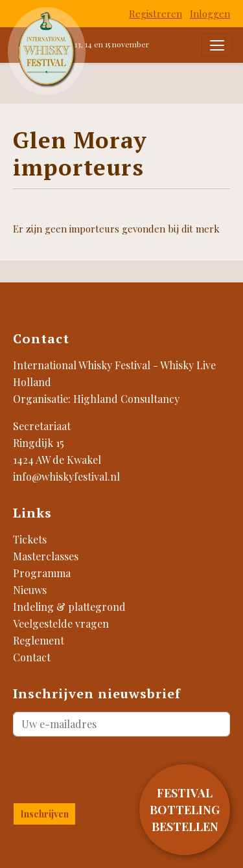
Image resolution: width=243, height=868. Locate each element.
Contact (32, 657)
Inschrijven (44, 814)
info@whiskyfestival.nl (66, 476)
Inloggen (210, 14)
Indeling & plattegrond (69, 607)
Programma (42, 573)
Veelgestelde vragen (61, 623)
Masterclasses (46, 556)
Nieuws (30, 590)
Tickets (30, 539)
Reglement (39, 640)
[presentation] (89, 767)
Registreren (156, 14)
